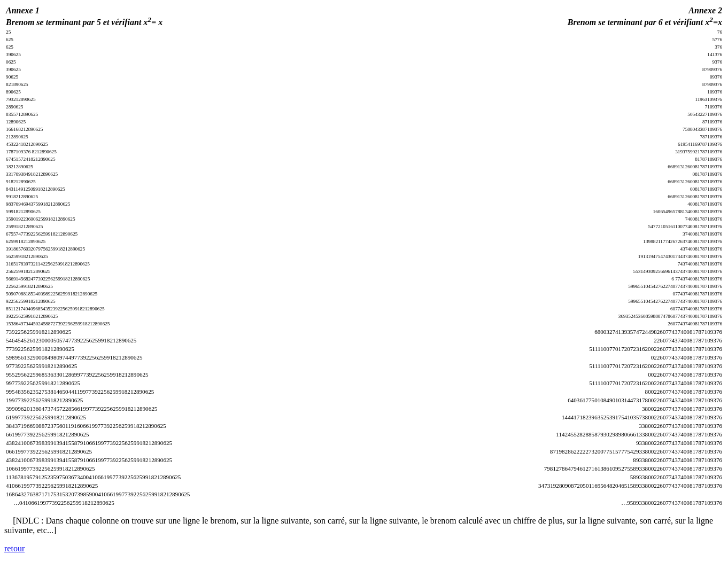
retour (14, 548)
